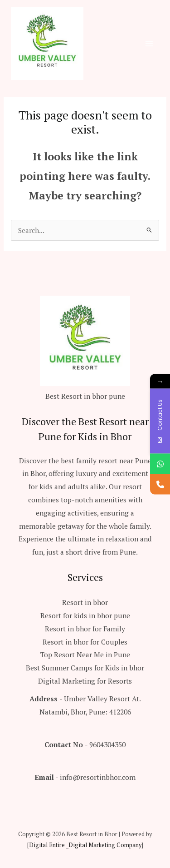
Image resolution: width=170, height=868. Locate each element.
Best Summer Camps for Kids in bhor (85, 668)
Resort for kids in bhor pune (85, 615)
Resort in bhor (85, 602)
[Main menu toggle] (149, 43)
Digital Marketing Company (105, 845)
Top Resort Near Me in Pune (85, 655)
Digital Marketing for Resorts (85, 681)
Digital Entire (47, 845)
